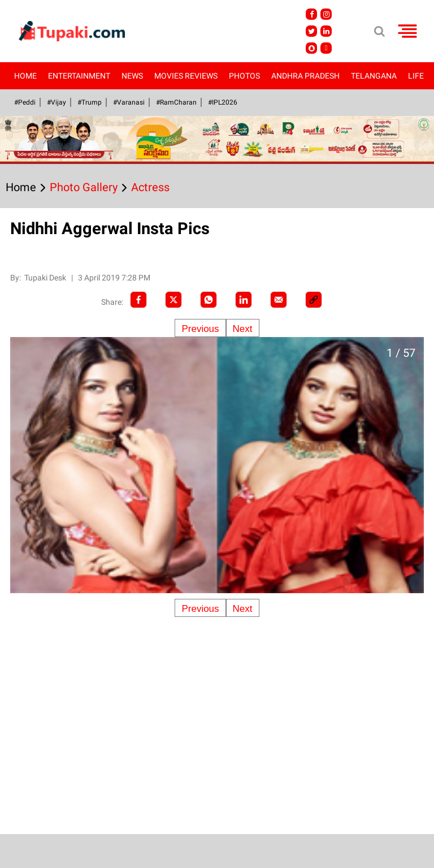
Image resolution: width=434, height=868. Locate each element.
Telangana (374, 76)
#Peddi (25, 102)
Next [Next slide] (243, 329)
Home (25, 76)
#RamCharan (176, 102)
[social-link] (314, 300)
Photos (244, 76)
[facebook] (138, 300)
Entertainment (79, 76)
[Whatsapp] (209, 300)
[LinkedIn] (244, 300)
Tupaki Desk (46, 278)
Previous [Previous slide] (200, 329)
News (132, 76)
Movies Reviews (186, 76)
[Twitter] (173, 300)
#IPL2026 (223, 102)
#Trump (90, 102)
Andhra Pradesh (305, 76)
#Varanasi (129, 102)
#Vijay (57, 102)
